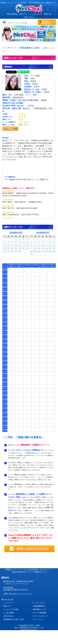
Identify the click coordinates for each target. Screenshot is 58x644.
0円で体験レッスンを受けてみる (47, 22)
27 (8, 251)
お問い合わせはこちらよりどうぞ (17, 594)
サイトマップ (38, 619)
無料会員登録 (12, 14)
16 (20, 245)
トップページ (9, 48)
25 (27, 248)
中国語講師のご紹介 (30, 48)
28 (12, 251)
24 (23, 248)
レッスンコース (36, 14)
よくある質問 (9, 613)
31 (31, 254)
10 (23, 242)
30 (20, 251)
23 (20, 248)
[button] (3, 35)
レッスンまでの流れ (11, 609)
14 (12, 245)
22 (16, 248)
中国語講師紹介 (39, 606)
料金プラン (24, 14)
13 (8, 245)
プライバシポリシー (41, 616)
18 (27, 245)
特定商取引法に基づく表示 (14, 619)
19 (5, 248)
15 (16, 245)
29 (16, 251)
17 (23, 245)
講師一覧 (48, 14)
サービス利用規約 (40, 613)
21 (12, 248)
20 (8, 248)
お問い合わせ (29, 17)
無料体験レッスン (40, 609)
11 (27, 242)
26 (5, 251)
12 (5, 245)
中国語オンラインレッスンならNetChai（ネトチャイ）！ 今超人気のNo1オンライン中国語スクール (29, 571)
